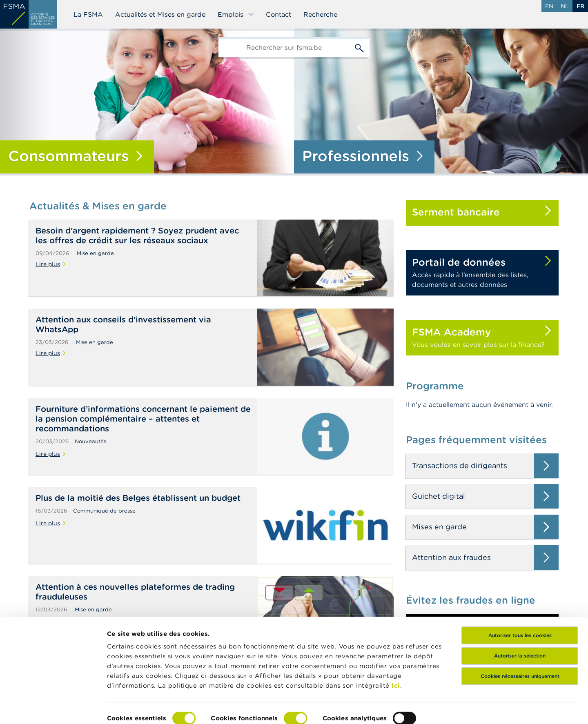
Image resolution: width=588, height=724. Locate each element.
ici (396, 647)
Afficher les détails (137, 708)
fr (580, 6)
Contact (278, 14)
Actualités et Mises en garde (160, 14)
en (549, 6)
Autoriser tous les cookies (520, 596)
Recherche (320, 14)
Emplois (236, 14)
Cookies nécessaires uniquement (520, 637)
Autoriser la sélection (520, 617)
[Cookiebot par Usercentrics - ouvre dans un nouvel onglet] (53, 708)
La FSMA (88, 14)
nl (565, 6)
